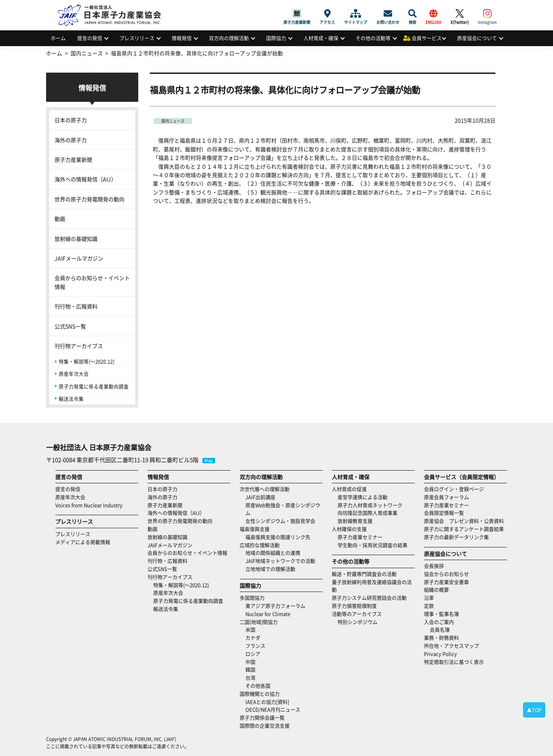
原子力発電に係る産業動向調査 (94, 386)
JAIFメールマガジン (79, 258)
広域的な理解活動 (260, 545)
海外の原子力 (71, 140)
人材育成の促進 (349, 489)
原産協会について (477, 38)
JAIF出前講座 (260, 497)
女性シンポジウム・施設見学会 (280, 521)
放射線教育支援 (355, 521)
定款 (429, 606)
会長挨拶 (434, 566)
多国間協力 (252, 598)
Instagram (487, 13)
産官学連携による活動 (363, 497)
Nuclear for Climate (268, 614)
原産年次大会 (74, 374)
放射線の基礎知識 (76, 239)
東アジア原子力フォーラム (275, 606)
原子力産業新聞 (297, 13)
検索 (412, 13)
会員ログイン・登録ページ (454, 489)
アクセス (327, 13)
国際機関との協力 (260, 694)
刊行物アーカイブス (79, 346)
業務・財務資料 (441, 637)
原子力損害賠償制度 (354, 606)
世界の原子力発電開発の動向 (89, 199)
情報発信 (182, 38)
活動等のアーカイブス (357, 614)
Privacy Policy (440, 654)
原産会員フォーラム (446, 497)
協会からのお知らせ (446, 574)
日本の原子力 (71, 120)
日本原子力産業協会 (113, 6)
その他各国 (258, 686)
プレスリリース (137, 38)
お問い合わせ (388, 13)
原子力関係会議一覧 (262, 717)
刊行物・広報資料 (76, 306)
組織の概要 (436, 589)
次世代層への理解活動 (265, 489)
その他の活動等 (373, 38)
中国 (250, 662)
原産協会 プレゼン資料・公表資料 (464, 521)
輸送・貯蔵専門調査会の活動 (364, 574)
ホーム (58, 38)
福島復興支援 (255, 529)
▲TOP (534, 710)
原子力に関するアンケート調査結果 (464, 529)
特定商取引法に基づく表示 (454, 662)
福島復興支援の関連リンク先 (278, 537)
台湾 (250, 677)
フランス (255, 646)
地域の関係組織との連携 (273, 553)
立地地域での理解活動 (270, 569)
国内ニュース (173, 121)
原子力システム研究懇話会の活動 (369, 598)
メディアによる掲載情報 (83, 542)
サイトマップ (356, 13)
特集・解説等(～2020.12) (87, 361)
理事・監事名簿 (441, 614)
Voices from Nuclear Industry (89, 505)
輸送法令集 (71, 399)
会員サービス (427, 38)
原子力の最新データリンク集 (456, 537)
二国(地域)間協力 (259, 622)
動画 (60, 219)
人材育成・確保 (321, 38)
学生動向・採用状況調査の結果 (375, 545)
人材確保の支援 (349, 529)
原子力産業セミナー (360, 537)
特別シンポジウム (358, 622)
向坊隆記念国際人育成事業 (368, 513)
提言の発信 (90, 38)
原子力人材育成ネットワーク (370, 505)
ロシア (253, 654)
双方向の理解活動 (229, 38)
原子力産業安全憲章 (446, 582)
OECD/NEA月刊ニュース (273, 709)
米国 (250, 629)
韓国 (250, 669)
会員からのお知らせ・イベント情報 (92, 282)
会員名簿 (440, 629)
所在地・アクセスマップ (451, 646)
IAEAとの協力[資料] (267, 702)
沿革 (429, 598)
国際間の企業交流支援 (265, 725)
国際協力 (276, 38)
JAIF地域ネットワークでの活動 (280, 561)
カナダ (253, 637)
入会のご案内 (439, 622)
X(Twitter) (459, 13)
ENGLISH (433, 13)
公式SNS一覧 (70, 326)
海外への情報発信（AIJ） (85, 179)
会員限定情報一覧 (444, 513)
